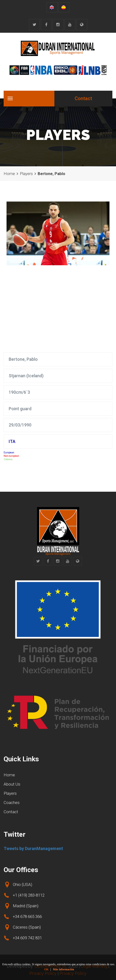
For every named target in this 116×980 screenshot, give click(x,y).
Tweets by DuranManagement (33, 848)
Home (9, 174)
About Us (12, 784)
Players (26, 174)
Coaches (12, 803)
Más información (64, 969)
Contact (83, 98)
